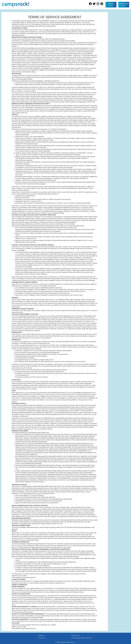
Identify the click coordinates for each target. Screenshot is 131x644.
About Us (42, 635)
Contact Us (42, 638)
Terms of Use (76, 635)
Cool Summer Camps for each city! (82, 638)
